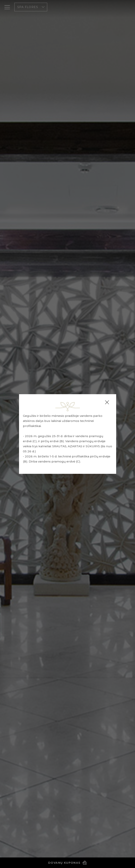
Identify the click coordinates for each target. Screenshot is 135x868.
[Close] (107, 402)
